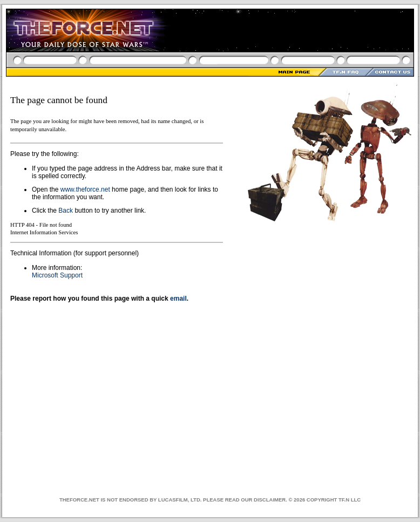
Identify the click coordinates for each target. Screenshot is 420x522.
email (178, 299)
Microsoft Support (57, 275)
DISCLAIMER (270, 500)
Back (66, 211)
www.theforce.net (85, 189)
